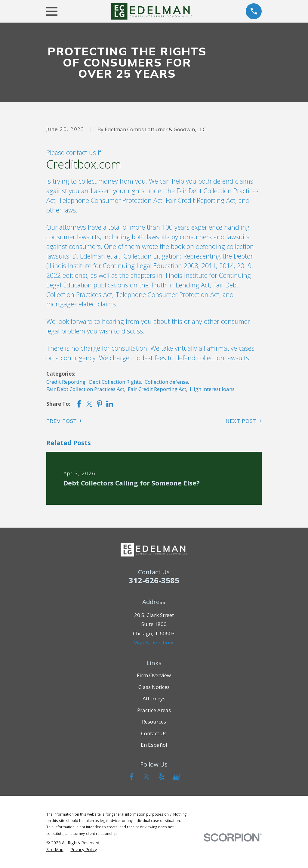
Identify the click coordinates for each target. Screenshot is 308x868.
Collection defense (166, 382)
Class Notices (154, 687)
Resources (154, 722)
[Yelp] (162, 777)
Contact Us (154, 733)
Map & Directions (154, 642)
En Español (154, 745)
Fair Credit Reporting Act (157, 389)
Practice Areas (154, 710)
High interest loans (212, 389)
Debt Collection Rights (115, 382)
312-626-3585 (154, 580)
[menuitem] (55, 850)
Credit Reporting (66, 382)
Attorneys (154, 698)
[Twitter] (146, 777)
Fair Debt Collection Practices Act (85, 389)
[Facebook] (132, 777)
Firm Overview (154, 675)
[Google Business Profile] (176, 777)
